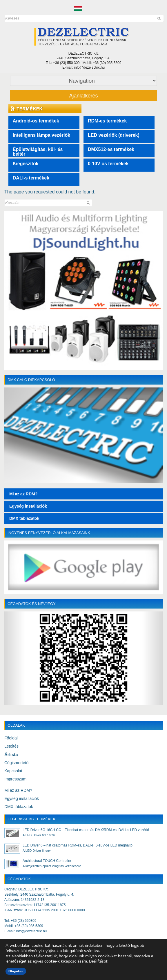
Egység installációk (22, 798)
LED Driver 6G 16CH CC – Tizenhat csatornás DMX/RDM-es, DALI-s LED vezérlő (86, 830)
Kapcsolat (13, 771)
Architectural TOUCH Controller (47, 861)
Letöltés (11, 746)
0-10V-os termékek (108, 164)
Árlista (11, 754)
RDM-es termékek (107, 121)
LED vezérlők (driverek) (114, 135)
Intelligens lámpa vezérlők (41, 135)
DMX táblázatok (19, 807)
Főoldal (11, 738)
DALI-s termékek (31, 178)
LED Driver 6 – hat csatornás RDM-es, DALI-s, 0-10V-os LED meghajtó (78, 845)
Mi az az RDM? (18, 790)
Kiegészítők (26, 164)
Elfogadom (16, 971)
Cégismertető (16, 763)
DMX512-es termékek (111, 149)
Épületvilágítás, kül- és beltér (38, 152)
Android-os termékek (36, 121)
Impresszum (15, 779)
